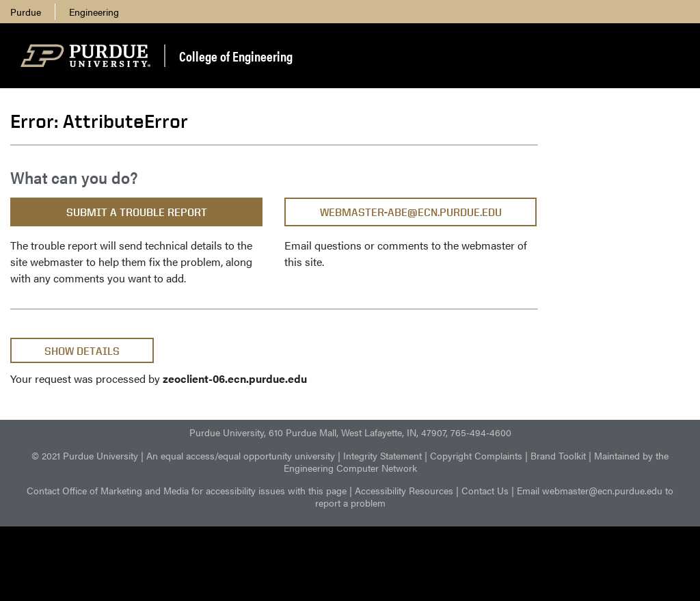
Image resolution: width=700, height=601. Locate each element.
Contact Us (485, 490)
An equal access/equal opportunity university (241, 455)
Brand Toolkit (558, 455)
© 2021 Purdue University (85, 455)
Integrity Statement (382, 455)
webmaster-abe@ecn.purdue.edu (411, 212)
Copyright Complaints (476, 455)
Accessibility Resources (404, 490)
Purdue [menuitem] (26, 12)
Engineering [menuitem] (94, 12)
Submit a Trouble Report (137, 212)
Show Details (82, 351)
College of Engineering (236, 56)
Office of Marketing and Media (125, 490)
